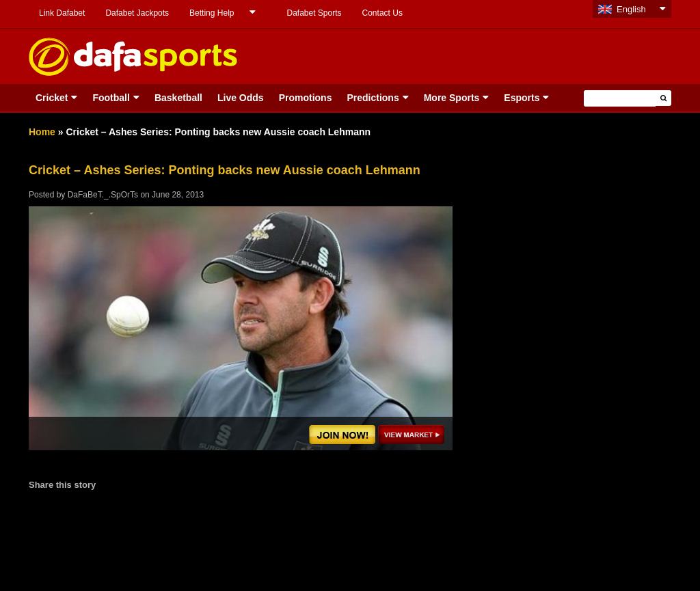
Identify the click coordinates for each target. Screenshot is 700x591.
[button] (663, 98)
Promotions (306, 98)
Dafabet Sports (314, 13)
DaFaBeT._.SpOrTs (103, 195)
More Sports (452, 98)
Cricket (52, 98)
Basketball (178, 98)
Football (111, 98)
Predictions (373, 98)
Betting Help (212, 13)
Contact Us (382, 13)
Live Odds (241, 98)
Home (42, 132)
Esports (522, 98)
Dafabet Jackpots (137, 13)
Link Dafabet (62, 13)
